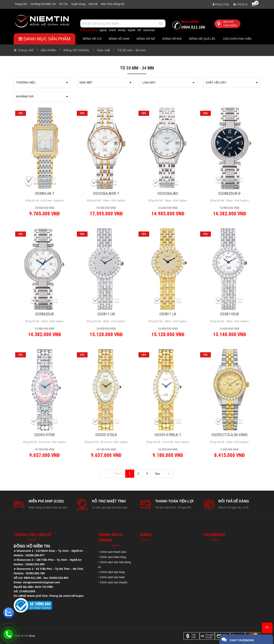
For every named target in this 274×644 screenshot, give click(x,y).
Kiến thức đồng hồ (112, 4)
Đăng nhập (221, 4)
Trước (118, 474)
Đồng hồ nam (119, 39)
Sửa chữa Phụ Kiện (237, 39)
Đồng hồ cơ (92, 39)
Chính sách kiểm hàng (113, 557)
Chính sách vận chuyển (114, 582)
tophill (132, 30)
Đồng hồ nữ (146, 39)
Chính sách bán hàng (112, 572)
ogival (103, 30)
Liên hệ (93, 4)
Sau (157, 474)
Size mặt (103, 50)
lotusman (149, 30)
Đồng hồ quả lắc (202, 39)
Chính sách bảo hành (112, 577)
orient (112, 30)
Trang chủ (21, 4)
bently (122, 30)
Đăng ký (240, 4)
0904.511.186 (193, 25)
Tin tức (63, 4)
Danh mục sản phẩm (45, 39)
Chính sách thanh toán (113, 552)
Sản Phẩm (48, 50)
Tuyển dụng (78, 4)
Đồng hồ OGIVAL (77, 50)
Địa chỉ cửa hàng (226, 24)
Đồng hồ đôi (172, 39)
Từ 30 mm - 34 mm (132, 50)
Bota (32, 636)
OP (139, 30)
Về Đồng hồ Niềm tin (43, 4)
